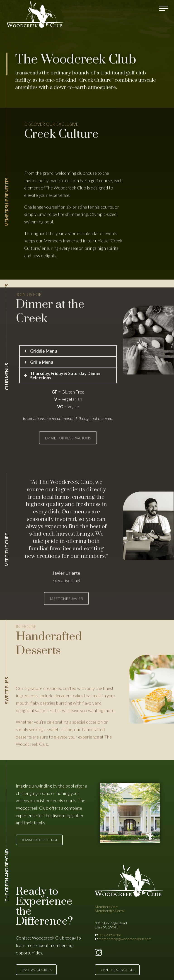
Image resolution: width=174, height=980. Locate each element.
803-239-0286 (110, 935)
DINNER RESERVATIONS (117, 970)
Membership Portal (110, 911)
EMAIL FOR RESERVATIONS (68, 449)
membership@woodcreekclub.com (125, 939)
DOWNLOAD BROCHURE (39, 840)
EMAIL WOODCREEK (36, 970)
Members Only (106, 907)
